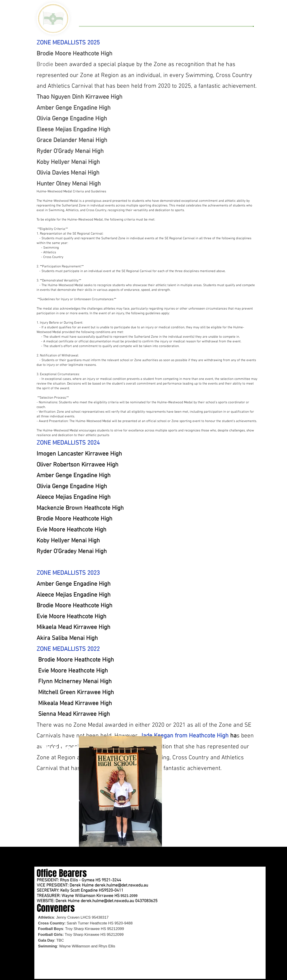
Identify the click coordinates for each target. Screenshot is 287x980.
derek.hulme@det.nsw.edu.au (121, 885)
